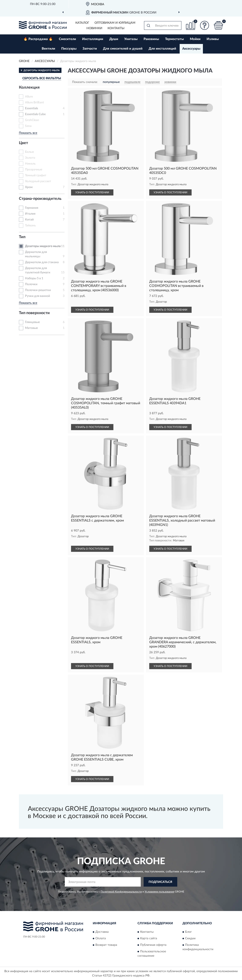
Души (114, 39)
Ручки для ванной (37, 296)
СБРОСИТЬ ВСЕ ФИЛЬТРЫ (42, 78)
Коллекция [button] (29, 88)
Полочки (31, 284)
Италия (30, 214)
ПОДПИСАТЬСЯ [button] (160, 882)
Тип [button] (22, 237)
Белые (29, 152)
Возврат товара (106, 945)
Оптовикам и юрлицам (115, 23)
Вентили (48, 49)
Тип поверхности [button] (34, 313)
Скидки (190, 938)
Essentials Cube (35, 114)
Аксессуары (191, 49)
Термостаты (174, 39)
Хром (29, 187)
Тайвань (30, 226)
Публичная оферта (153, 945)
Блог (188, 932)
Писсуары (69, 49)
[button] (204, 25)
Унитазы (131, 39)
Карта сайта (149, 938)
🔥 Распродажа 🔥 (38, 39)
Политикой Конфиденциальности (121, 892)
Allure (29, 97)
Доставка (102, 932)
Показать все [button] (28, 133)
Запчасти (90, 49)
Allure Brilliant (34, 103)
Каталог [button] (82, 23)
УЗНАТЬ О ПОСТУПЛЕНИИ (92, 192)
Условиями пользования (159, 892)
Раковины (151, 39)
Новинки (94, 28)
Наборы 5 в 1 (34, 278)
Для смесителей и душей (123, 49)
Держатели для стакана (42, 262)
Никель (30, 164)
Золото (30, 158)
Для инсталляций (162, 49)
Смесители (67, 39)
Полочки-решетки (38, 290)
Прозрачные (34, 170)
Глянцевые (32, 322)
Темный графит (36, 175)
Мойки (195, 39)
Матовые (31, 328)
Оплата (101, 938)
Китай (29, 220)
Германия (32, 208)
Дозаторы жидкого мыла (43, 246)
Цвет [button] (23, 143)
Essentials (31, 108)
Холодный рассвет (38, 181)
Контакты (116, 28)
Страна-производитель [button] (40, 199)
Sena (28, 126)
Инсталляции (93, 39)
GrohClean (32, 120)
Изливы (213, 39)
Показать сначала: (85, 82)
